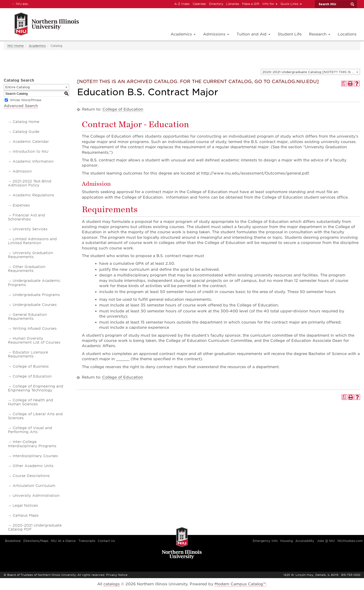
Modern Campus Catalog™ (240, 584)
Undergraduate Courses (35, 305)
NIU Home (16, 46)
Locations (347, 34)
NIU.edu (19, 4)
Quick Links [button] (291, 4)
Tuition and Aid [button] (253, 34)
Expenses (21, 205)
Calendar (199, 4)
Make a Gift (251, 4)
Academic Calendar (31, 142)
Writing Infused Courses (35, 328)
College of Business (31, 366)
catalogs (112, 584)
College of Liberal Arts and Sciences (35, 416)
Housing (287, 541)
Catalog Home (26, 122)
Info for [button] (270, 4)
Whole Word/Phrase (26, 100)
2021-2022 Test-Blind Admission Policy (30, 183)
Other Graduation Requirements (27, 269)
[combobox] (310, 72)
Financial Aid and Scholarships (26, 217)
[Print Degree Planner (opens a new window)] (344, 84)
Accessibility (305, 541)
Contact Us (106, 541)
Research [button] (320, 34)
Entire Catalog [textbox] (17, 87)
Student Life (290, 34)
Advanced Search (21, 106)
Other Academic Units (33, 466)
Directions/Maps (36, 541)
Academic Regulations (33, 195)
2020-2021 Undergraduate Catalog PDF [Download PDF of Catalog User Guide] (35, 527)
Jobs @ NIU (326, 541)
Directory (216, 4)
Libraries (233, 4)
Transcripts (87, 541)
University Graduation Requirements (30, 255)
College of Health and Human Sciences (30, 402)
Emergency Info (265, 541)
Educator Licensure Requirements (28, 354)
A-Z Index (182, 4)
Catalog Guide (26, 132)
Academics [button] (183, 34)
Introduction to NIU (30, 151)
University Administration (36, 496)
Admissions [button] (216, 34)
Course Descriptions (31, 476)
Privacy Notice (117, 575)
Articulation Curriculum (34, 486)
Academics (37, 46)
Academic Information (33, 161)
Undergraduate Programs (36, 295)
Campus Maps (26, 515)
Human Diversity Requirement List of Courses (34, 340)
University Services (30, 229)
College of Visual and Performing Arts (30, 430)
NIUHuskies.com (350, 541)
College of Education (32, 376)
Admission (22, 171)
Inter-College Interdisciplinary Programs (32, 444)
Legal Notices (25, 505)
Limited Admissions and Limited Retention (32, 241)
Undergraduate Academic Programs (34, 283)
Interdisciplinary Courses (35, 456)
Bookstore (13, 541)
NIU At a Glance (63, 541)
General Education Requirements (27, 317)
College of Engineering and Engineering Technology (36, 388)
